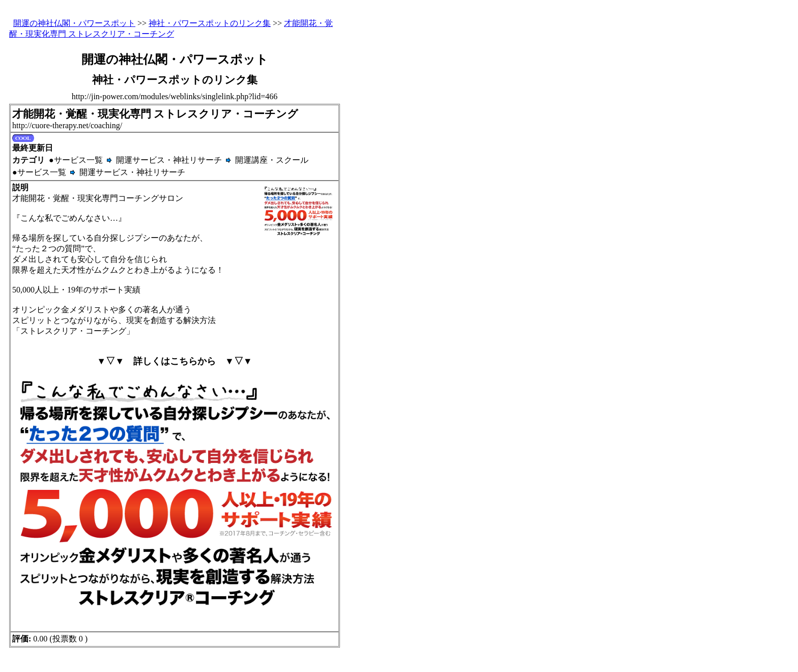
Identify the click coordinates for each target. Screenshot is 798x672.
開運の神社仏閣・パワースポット (74, 23)
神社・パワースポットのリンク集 (210, 23)
